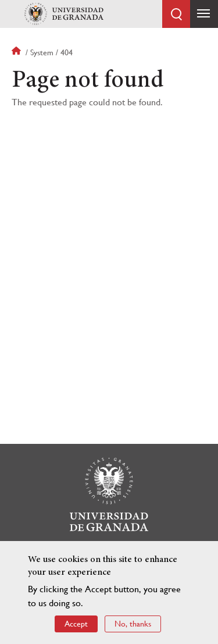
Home (17, 52)
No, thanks (133, 624)
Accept (76, 624)
